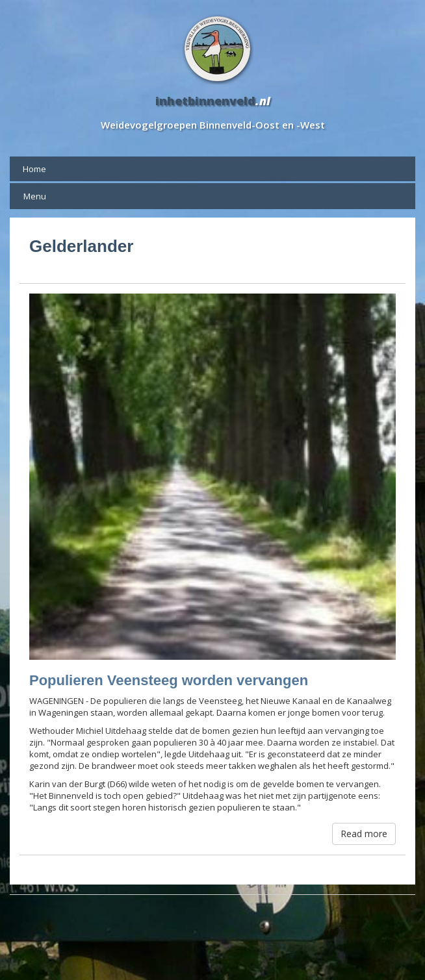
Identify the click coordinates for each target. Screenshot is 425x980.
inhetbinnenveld (205, 101)
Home (34, 169)
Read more (364, 834)
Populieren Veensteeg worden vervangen (169, 680)
